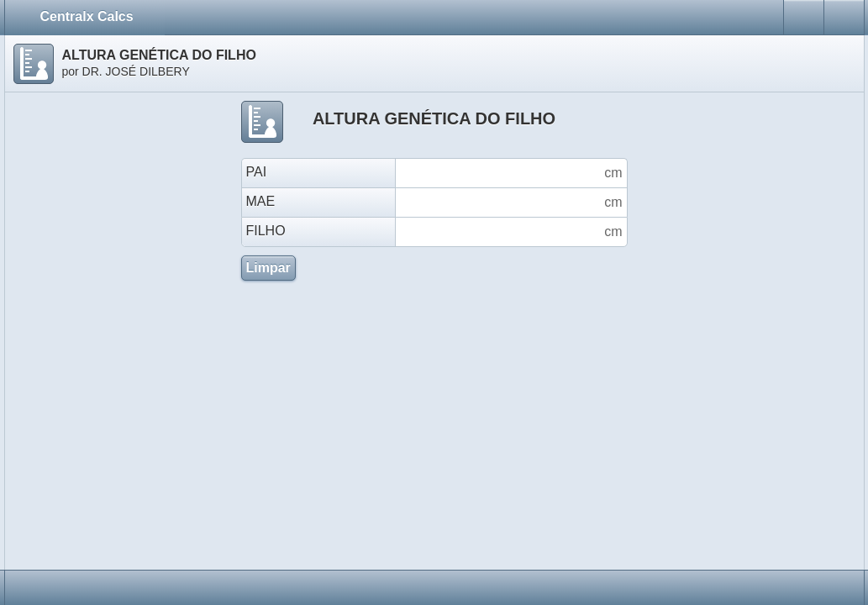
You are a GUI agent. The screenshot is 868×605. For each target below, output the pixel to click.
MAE (261, 201)
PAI (257, 172)
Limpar (268, 268)
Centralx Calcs (95, 16)
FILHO (266, 231)
